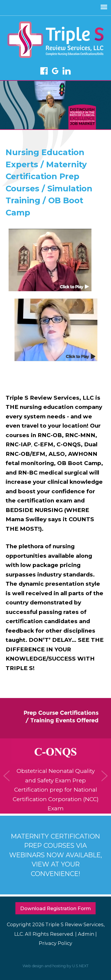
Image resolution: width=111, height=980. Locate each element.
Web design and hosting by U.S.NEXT (55, 966)
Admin (86, 934)
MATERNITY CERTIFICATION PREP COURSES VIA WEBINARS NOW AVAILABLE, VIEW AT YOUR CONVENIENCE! (56, 855)
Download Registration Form (55, 908)
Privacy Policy (55, 943)
